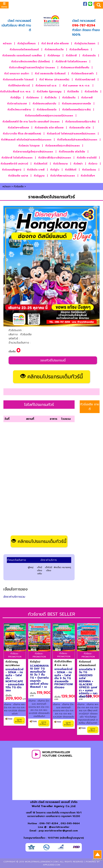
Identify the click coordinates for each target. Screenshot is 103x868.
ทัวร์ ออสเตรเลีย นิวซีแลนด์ (50, 74)
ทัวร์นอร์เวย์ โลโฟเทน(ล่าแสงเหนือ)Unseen (71, 134)
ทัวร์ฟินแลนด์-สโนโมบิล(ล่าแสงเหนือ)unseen (26, 140)
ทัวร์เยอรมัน (89, 56)
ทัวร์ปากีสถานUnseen (63, 176)
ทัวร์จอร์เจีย (91, 92)
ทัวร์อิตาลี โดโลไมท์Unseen (17, 158)
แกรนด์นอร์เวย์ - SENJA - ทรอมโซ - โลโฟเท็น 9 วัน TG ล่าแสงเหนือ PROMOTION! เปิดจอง (64, 678)
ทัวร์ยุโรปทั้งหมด (27, 44)
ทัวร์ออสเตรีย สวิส (80, 128)
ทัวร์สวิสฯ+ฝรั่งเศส (18, 128)
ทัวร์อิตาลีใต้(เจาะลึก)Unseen (55, 158)
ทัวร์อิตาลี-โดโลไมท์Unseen (71, 62)
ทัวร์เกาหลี (87, 98)
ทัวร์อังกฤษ (54, 56)
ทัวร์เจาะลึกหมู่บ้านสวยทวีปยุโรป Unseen (32, 68)
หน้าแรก (7, 44)
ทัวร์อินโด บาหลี (36, 170)
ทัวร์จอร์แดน (89, 170)
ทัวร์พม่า (78, 164)
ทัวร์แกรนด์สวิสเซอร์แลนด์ (24, 50)
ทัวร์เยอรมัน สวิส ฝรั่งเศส (49, 128)
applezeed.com (51, 865)
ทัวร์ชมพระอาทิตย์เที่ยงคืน (75, 68)
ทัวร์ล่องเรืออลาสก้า (83, 74)
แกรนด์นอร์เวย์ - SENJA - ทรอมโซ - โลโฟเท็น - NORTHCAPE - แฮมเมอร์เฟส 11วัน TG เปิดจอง (15, 680)
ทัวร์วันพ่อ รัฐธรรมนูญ (49, 92)
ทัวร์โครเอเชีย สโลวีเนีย (72, 152)
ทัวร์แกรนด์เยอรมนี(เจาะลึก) (81, 122)
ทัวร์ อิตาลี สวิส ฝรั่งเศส (55, 44)
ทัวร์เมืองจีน (69, 98)
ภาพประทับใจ (51, 4)
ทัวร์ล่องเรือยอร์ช (47, 110)
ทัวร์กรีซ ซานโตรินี (87, 158)
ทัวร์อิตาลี (71, 56)
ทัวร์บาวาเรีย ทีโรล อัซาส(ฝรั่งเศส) (22, 134)
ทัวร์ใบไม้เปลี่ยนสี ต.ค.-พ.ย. (16, 92)
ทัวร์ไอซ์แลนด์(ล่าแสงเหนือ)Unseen (77, 140)
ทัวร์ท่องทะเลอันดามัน (44, 104)
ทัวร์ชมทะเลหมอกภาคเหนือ (76, 104)
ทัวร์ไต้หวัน (51, 98)
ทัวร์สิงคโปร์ (41, 164)
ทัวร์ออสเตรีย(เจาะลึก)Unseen (63, 146)
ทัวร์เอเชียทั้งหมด (79, 50)
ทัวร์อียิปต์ (71, 170)
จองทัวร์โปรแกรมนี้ (53, 360)
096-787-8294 (49, 823)
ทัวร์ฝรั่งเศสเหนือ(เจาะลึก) (76, 110)
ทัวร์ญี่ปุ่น (15, 98)
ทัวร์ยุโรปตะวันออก (85, 44)
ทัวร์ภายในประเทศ (17, 104)
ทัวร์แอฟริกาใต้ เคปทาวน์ (14, 164)
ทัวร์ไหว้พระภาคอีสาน (19, 110)
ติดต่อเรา (67, 7)
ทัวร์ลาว (93, 164)
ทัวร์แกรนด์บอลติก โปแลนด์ (18, 80)
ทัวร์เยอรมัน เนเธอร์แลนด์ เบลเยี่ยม (22, 56)
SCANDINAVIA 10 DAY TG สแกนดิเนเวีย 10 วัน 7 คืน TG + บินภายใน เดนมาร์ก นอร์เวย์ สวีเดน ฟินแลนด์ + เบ (39, 676)
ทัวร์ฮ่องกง (33, 98)
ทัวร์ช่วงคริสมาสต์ (85, 80)
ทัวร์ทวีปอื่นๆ (88, 176)
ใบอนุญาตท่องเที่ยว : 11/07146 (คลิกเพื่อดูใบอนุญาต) (54, 838)
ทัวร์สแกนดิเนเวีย (54, 50)
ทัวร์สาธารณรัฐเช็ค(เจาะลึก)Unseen (33, 152)
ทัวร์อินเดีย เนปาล (18, 176)
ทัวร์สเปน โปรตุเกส (29, 146)
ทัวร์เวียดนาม (60, 164)
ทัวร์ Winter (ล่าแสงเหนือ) (54, 80)
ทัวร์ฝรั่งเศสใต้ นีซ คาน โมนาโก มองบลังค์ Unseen (31, 122)
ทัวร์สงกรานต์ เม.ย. (46, 86)
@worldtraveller (59, 827)
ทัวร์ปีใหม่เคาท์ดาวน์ (19, 86)
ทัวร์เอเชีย (19, 187)
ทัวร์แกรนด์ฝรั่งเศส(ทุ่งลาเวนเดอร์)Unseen (49, 116)
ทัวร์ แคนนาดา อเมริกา (17, 74)
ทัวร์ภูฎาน (39, 176)
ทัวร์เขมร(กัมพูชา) (12, 170)
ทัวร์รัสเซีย (73, 92)
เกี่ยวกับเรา (65, 4)
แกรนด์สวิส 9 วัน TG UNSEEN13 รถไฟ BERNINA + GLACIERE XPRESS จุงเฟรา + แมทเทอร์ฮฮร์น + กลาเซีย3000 (88, 683)
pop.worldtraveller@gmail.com (58, 831)
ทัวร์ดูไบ (55, 170)
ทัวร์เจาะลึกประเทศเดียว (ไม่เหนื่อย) (31, 62)
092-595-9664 (70, 823)
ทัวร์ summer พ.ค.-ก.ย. (76, 86)
